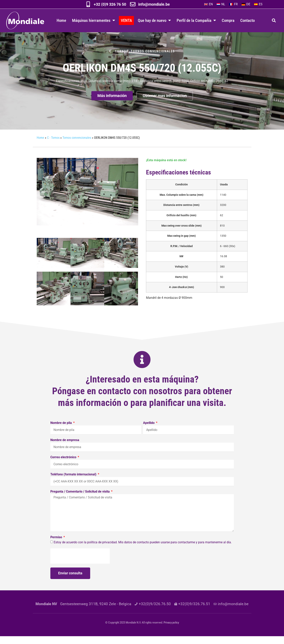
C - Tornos (119, 59)
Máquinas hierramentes (93, 20)
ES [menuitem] (261, 4)
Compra (228, 20)
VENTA (126, 20)
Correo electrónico (64, 465)
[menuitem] (208, 4)
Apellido (149, 431)
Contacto (247, 20)
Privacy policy (171, 630)
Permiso (57, 545)
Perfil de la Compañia (196, 20)
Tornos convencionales (153, 59)
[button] (274, 20)
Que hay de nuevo (154, 20)
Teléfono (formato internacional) (74, 482)
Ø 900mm (169, 306)
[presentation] (80, 564)
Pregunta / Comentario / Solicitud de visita (80, 499)
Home (61, 20)
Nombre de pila (61, 431)
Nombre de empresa (65, 448)
